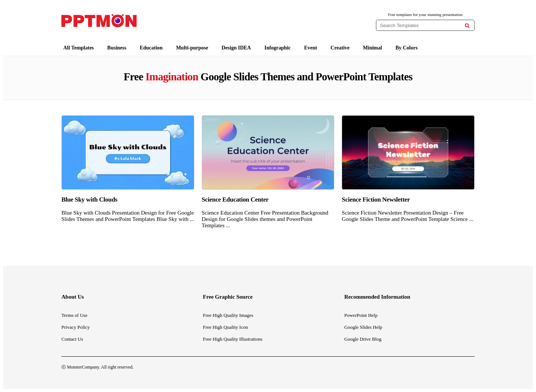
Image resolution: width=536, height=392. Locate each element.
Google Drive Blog (363, 339)
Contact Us (72, 339)
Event (311, 48)
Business (117, 48)
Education (151, 48)
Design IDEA (236, 48)
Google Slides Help (363, 327)
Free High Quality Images (228, 315)
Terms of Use (74, 315)
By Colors (406, 48)
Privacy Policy (76, 327)
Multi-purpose (192, 48)
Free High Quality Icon (225, 327)
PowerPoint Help (361, 315)
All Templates (79, 48)
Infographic (277, 48)
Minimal (372, 48)
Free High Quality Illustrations (233, 339)
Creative (340, 48)
